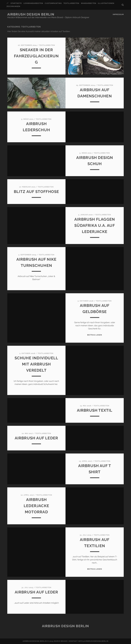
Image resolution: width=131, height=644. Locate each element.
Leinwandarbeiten (33, 3)
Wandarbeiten (89, 3)
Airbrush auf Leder (36, 438)
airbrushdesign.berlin (35, 641)
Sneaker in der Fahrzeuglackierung (36, 56)
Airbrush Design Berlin (31, 14)
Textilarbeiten (71, 3)
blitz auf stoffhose (36, 192)
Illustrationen (106, 3)
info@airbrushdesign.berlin (93, 641)
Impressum (118, 14)
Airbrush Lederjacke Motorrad (36, 506)
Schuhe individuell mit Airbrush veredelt (36, 364)
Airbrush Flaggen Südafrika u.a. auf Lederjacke (95, 225)
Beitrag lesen (95, 335)
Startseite (16, 3)
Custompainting (53, 3)
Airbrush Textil (95, 410)
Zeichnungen (13, 6)
